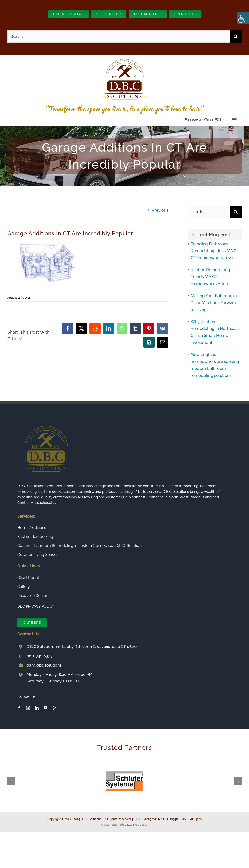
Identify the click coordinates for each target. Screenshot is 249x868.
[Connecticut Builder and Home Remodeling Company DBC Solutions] (124, 57)
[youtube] (45, 708)
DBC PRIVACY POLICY (36, 606)
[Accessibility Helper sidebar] (243, 18)
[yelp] (54, 708)
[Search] (236, 36)
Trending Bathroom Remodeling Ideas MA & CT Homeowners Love (214, 251)
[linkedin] (37, 708)
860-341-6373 (40, 656)
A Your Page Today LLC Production (124, 825)
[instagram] (28, 708)
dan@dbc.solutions (44, 665)
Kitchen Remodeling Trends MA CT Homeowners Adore (210, 277)
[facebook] (19, 708)
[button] (11, 781)
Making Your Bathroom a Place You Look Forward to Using (214, 303)
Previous (160, 210)
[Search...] (118, 36)
